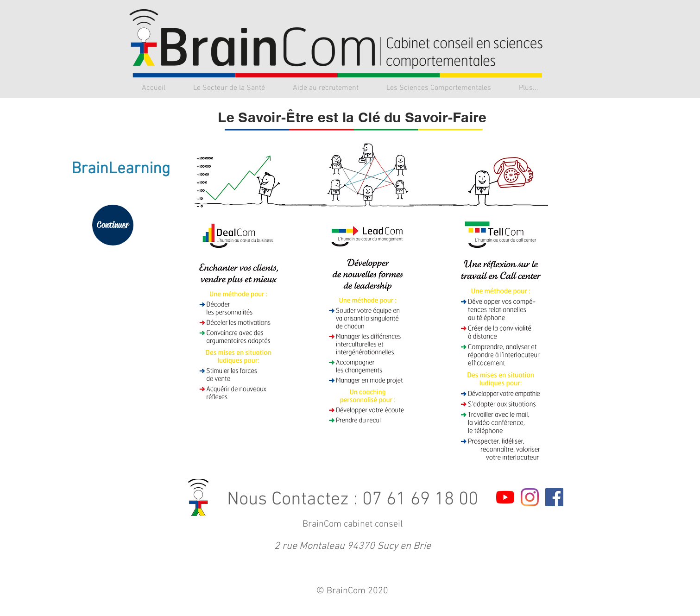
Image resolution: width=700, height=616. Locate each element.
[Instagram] (530, 497)
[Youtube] (505, 497)
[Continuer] (113, 225)
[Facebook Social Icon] (554, 497)
